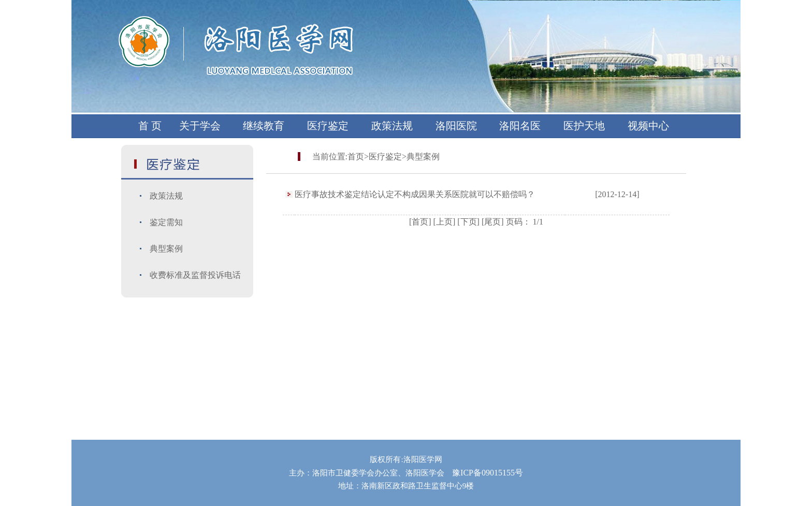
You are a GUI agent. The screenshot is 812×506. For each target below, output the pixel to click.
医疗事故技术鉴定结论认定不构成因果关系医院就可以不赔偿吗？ (415, 194)
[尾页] (493, 222)
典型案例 (166, 249)
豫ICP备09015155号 (488, 473)
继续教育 (264, 126)
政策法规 (392, 126)
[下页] (468, 222)
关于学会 (200, 126)
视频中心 (648, 126)
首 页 (150, 126)
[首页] (420, 222)
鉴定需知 (166, 222)
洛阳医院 (456, 126)
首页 (356, 157)
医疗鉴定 (328, 126)
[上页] (445, 222)
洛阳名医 (520, 126)
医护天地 (584, 126)
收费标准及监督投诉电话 (195, 275)
